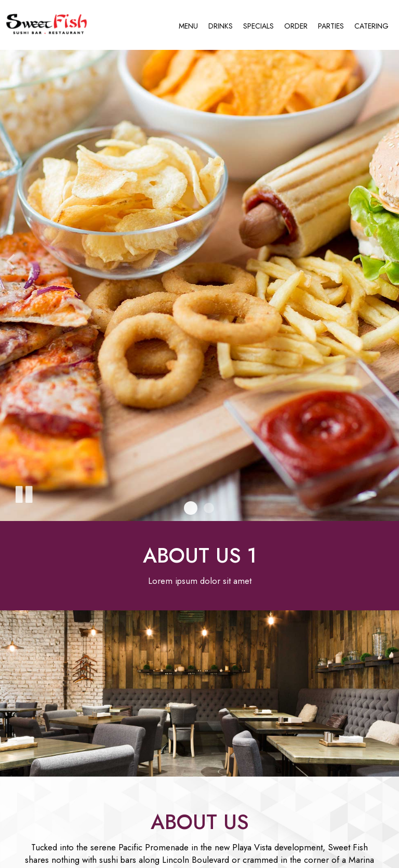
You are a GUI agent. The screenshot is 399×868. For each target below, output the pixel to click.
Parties (331, 26)
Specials (258, 26)
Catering (371, 26)
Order (296, 26)
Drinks (221, 26)
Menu (188, 26)
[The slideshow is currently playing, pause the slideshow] (23, 492)
